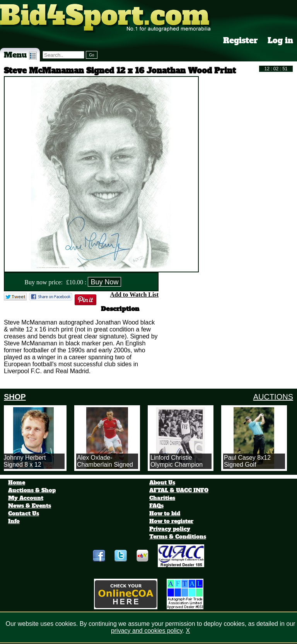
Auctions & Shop (32, 490)
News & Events (30, 506)
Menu (20, 55)
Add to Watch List (134, 295)
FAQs (156, 506)
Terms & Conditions (178, 537)
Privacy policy (170, 529)
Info (14, 521)
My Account (26, 498)
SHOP (15, 397)
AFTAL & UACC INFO (179, 490)
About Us (162, 483)
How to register (171, 521)
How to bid (165, 513)
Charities (162, 498)
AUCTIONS (273, 397)
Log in (280, 41)
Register (241, 41)
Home (17, 483)
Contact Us (24, 513)
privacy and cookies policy (147, 631)
